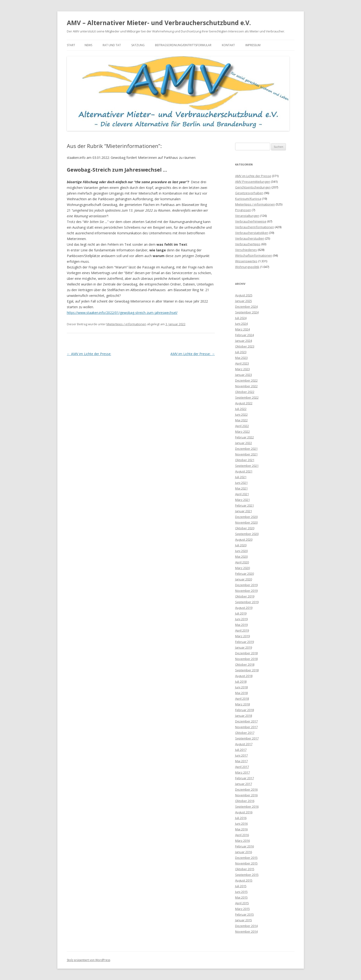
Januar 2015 (244, 920)
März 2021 (242, 500)
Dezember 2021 (246, 449)
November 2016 (246, 795)
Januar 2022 (244, 443)
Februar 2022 (244, 437)
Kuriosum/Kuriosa (248, 199)
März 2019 (242, 636)
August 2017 (244, 744)
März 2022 (242, 432)
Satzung (138, 45)
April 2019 (242, 630)
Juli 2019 (241, 613)
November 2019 (246, 591)
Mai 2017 (241, 761)
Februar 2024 (244, 335)
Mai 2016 (241, 829)
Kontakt (228, 45)
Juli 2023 (241, 352)
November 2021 (246, 454)
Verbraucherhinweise (251, 221)
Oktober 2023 (245, 346)
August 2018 (244, 676)
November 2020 (246, 522)
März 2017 (242, 772)
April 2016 (242, 835)
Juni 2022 (241, 414)
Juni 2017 (241, 755)
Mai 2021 (241, 488)
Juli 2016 (241, 818)
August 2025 (244, 295)
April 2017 (242, 767)
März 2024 (242, 329)
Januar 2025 (244, 301)
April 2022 (242, 426)
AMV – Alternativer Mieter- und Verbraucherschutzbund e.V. (159, 23)
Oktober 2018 (245, 664)
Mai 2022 (241, 420)
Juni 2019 (241, 619)
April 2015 (242, 903)
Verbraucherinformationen (255, 227)
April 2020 (242, 562)
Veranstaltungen (247, 216)
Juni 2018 (241, 687)
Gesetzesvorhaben (249, 193)
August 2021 (244, 471)
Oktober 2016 (245, 801)
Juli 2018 (241, 682)
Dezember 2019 (246, 585)
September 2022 (247, 397)
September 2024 (247, 312)
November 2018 (246, 659)
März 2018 (242, 704)
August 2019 (244, 608)
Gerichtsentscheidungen (253, 187)
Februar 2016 (244, 846)
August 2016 (244, 812)
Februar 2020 (244, 574)
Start (71, 45)
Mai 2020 (241, 557)
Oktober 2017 (245, 733)
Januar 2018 (244, 716)
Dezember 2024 (246, 307)
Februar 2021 (244, 505)
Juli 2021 (241, 477)
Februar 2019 (244, 642)
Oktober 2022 (245, 392)
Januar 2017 (244, 784)
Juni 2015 (241, 892)
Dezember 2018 (246, 653)
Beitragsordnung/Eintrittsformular (183, 45)
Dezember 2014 (246, 926)
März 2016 (242, 841)
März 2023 (242, 369)
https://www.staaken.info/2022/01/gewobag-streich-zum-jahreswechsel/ (122, 313)
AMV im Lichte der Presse (253, 176)
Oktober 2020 (245, 528)
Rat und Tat (112, 45)
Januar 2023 (244, 375)
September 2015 (247, 875)
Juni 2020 (241, 551)
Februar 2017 (244, 778)
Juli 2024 (241, 318)
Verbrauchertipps (248, 244)
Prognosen (243, 210)
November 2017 (246, 727)
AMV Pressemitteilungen (253, 182)
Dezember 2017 (246, 721)
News (88, 45)
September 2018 (247, 670)
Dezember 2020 (246, 517)
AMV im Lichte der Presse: (89, 354)
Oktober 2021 (245, 460)
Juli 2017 (241, 750)
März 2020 (242, 568)
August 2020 (244, 539)
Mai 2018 (241, 693)
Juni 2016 (241, 824)
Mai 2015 (241, 897)
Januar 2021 (244, 511)
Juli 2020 (241, 545)
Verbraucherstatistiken (252, 233)
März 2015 (242, 909)
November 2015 (246, 863)
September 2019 (247, 602)
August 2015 (244, 880)
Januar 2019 (244, 647)
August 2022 (244, 403)
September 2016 (247, 806)
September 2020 (247, 534)
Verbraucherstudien (250, 238)
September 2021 (247, 466)
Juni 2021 (241, 483)
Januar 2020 (244, 579)
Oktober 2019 (245, 596)
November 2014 (246, 931)
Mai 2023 (241, 358)
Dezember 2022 (246, 380)
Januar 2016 (244, 852)
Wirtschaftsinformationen (254, 255)
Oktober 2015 (245, 869)
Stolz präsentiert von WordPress (89, 960)
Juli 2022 (241, 409)
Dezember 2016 (246, 789)
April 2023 (242, 363)
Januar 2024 (244, 341)
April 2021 (242, 494)
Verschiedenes (246, 250)
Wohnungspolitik (247, 267)
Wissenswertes (246, 261)
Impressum (253, 45)
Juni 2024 (241, 324)
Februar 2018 (244, 710)
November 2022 (246, 386)
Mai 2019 (241, 625)
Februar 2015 (244, 914)
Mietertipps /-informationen (126, 324)
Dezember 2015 (246, 858)
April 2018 (242, 699)
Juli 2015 (241, 886)
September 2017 (247, 738)
